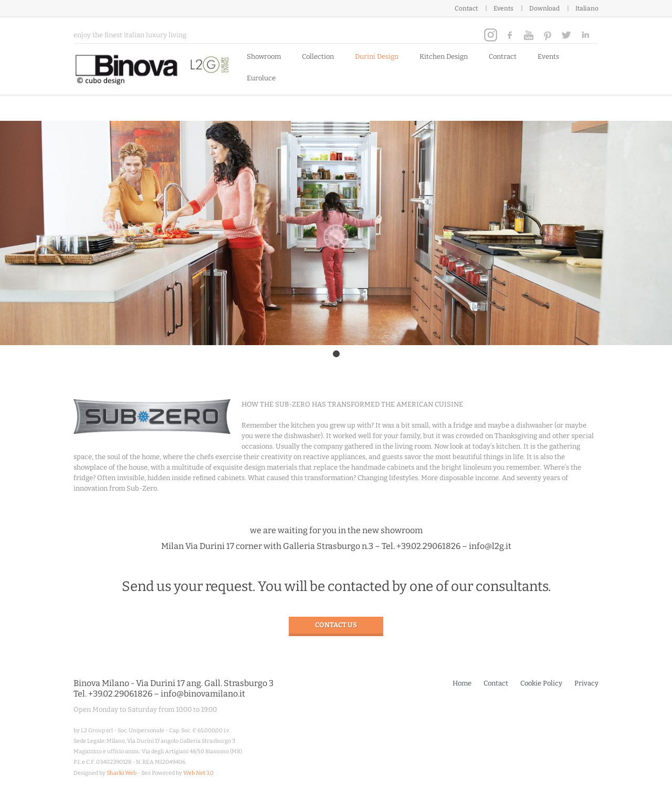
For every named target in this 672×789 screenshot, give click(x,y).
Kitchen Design (444, 56)
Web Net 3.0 (198, 773)
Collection (318, 56)
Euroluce (261, 78)
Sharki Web (122, 773)
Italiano (587, 8)
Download (544, 8)
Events (503, 8)
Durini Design (377, 56)
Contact (466, 8)
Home (462, 683)
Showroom (264, 56)
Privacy (586, 683)
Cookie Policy (541, 683)
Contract (503, 56)
